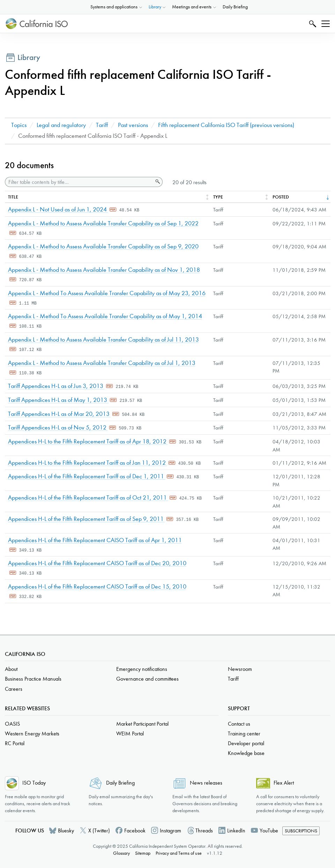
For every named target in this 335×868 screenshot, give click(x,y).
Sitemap (143, 853)
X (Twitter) (99, 830)
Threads (204, 830)
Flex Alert (284, 783)
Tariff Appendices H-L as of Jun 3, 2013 (56, 386)
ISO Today (34, 783)
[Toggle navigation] (326, 24)
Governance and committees (147, 679)
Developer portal (246, 743)
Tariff (102, 125)
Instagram (170, 830)
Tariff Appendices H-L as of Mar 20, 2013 (59, 414)
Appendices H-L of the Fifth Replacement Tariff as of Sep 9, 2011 (87, 519)
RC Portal (15, 743)
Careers (14, 689)
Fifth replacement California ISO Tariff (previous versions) (226, 125)
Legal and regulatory (61, 125)
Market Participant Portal (142, 724)
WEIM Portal (130, 734)
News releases (206, 783)
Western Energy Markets (32, 734)
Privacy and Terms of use (179, 853)
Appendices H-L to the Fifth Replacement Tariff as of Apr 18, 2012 (88, 442)
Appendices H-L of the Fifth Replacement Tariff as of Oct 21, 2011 (88, 498)
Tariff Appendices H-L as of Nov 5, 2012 (58, 428)
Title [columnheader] (13, 197)
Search (312, 24)
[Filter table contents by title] (79, 182)
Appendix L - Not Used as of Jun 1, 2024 (58, 209)
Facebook (135, 830)
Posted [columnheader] (281, 197)
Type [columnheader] (218, 197)
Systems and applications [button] (114, 7)
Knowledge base (246, 753)
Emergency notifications (142, 669)
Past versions (133, 125)
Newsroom (240, 669)
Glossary (121, 853)
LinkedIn (236, 830)
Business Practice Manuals (33, 679)
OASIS (12, 724)
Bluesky (66, 830)
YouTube (269, 830)
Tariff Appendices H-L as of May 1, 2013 (58, 400)
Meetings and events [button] (192, 7)
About (11, 669)
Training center (244, 734)
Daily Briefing (235, 7)
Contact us (239, 724)
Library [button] (155, 7)
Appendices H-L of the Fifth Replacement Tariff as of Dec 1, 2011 (87, 476)
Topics (19, 125)
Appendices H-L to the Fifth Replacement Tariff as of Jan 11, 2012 (88, 463)
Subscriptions (301, 831)
